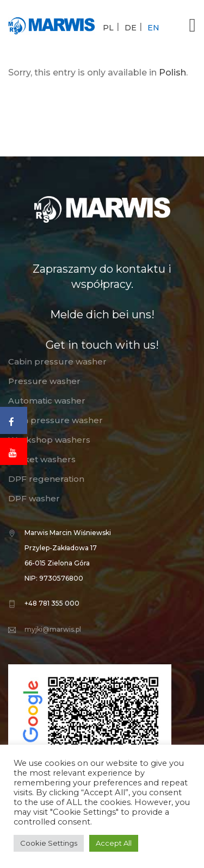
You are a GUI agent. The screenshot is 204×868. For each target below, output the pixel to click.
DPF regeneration (46, 479)
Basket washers (42, 459)
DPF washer (34, 498)
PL (108, 28)
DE (131, 28)
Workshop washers (49, 440)
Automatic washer (47, 401)
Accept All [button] (114, 843)
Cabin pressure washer (57, 361)
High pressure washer (55, 420)
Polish (172, 73)
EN (153, 28)
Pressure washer (44, 381)
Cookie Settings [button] (49, 843)
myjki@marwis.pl (53, 629)
